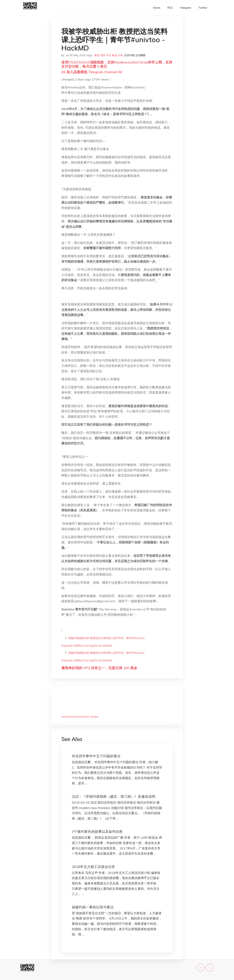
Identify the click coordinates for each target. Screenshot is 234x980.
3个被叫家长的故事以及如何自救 (97, 831)
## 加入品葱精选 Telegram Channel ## (92, 72)
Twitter (203, 8)
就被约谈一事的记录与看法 (93, 907)
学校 (103, 55)
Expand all (69, 645)
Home (157, 8)
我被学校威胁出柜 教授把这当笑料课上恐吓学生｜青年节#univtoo (106, 638)
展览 (97, 55)
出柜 (120, 55)
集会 (115, 55)
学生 (109, 55)
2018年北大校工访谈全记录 (93, 867)
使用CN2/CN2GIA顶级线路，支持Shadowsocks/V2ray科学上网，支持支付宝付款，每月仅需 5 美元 (117, 64)
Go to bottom (103, 645)
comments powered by (80, 717)
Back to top (85, 645)
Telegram (185, 8)
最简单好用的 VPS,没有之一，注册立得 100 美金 (99, 668)
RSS (170, 8)
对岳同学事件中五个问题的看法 (96, 756)
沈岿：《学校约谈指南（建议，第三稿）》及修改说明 (114, 796)
